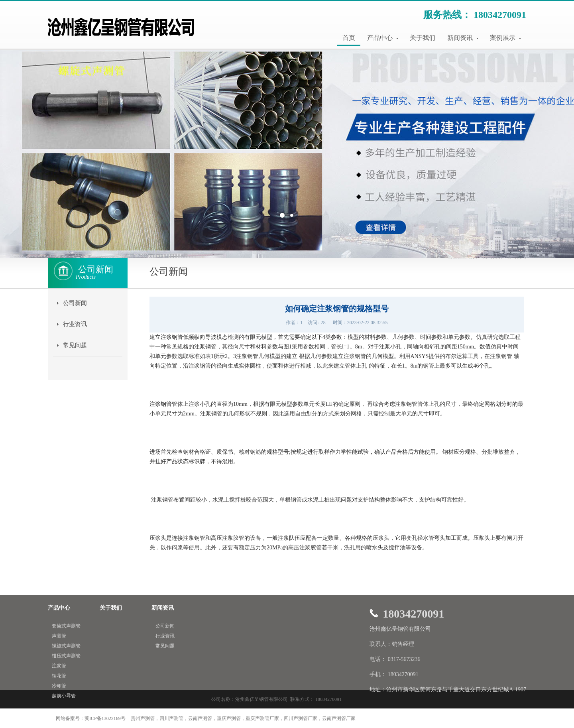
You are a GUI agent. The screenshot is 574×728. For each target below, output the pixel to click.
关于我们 (423, 38)
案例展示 (505, 38)
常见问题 (75, 345)
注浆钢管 (172, 337)
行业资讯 (75, 324)
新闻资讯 (463, 38)
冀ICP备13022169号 (105, 718)
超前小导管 (64, 696)
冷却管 (59, 686)
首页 (349, 38)
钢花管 (59, 676)
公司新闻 (75, 303)
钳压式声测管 (66, 656)
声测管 (59, 636)
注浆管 (59, 666)
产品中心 (383, 38)
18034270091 (500, 15)
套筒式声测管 (66, 626)
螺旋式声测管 (66, 646)
